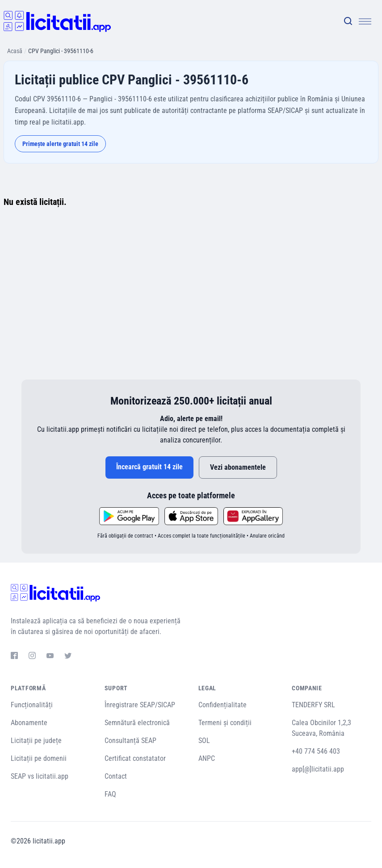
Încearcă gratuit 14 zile (149, 467)
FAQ (110, 794)
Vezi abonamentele (238, 467)
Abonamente (29, 723)
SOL (204, 741)
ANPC (207, 758)
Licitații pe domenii (39, 758)
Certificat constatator (135, 758)
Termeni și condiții (225, 723)
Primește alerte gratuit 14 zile (60, 144)
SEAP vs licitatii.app (40, 776)
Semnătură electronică (137, 723)
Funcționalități (32, 705)
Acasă (15, 51)
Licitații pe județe (36, 741)
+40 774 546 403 (316, 751)
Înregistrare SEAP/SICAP (140, 705)
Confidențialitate (222, 705)
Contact (116, 776)
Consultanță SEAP (130, 741)
